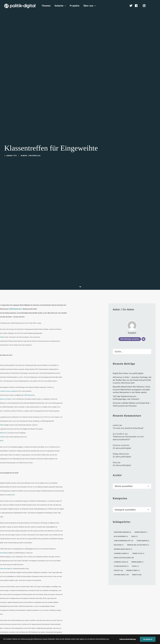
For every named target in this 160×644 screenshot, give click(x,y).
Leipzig (47, 630)
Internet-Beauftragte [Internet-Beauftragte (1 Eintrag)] (123, 508)
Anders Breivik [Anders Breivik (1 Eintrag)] (141, 491)
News (25, 135)
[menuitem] (46, 6)
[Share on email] (67, 642)
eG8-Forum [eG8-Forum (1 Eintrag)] (119, 504)
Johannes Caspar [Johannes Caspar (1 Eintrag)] (121, 513)
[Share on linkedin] (54, 642)
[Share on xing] (64, 642)
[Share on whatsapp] (57, 642)
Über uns (90, 6)
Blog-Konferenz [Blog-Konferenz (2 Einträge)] (121, 496)
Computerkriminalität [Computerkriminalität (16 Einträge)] (124, 500)
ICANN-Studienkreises (15, 268)
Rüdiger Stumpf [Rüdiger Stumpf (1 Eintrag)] (133, 530)
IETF (1, 400)
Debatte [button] (60, 6)
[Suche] (132, 311)
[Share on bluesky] (60, 642)
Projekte (75, 6)
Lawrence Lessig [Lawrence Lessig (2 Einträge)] (121, 521)
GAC (13, 454)
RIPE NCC (3, 392)
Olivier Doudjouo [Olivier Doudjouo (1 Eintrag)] (121, 525)
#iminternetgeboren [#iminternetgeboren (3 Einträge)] (122, 491)
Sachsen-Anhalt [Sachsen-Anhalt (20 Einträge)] (121, 534)
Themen (46, 6)
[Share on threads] (47, 642)
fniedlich (36, 135)
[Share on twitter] (44, 642)
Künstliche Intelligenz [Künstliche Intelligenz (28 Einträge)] (124, 517)
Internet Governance (33, 630)
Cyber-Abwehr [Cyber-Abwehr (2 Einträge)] (143, 500)
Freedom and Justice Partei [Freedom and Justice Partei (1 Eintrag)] (138, 504)
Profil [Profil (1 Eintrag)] (135, 525)
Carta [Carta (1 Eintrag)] (134, 496)
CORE (2, 396)
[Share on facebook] (41, 642)
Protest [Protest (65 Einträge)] (118, 530)
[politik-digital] (20, 6)
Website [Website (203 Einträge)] (137, 534)
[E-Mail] (143, 298)
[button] (155, 6)
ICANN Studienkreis (15, 630)
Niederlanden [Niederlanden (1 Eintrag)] (137, 521)
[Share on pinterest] (51, 642)
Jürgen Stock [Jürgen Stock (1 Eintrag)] (138, 513)
